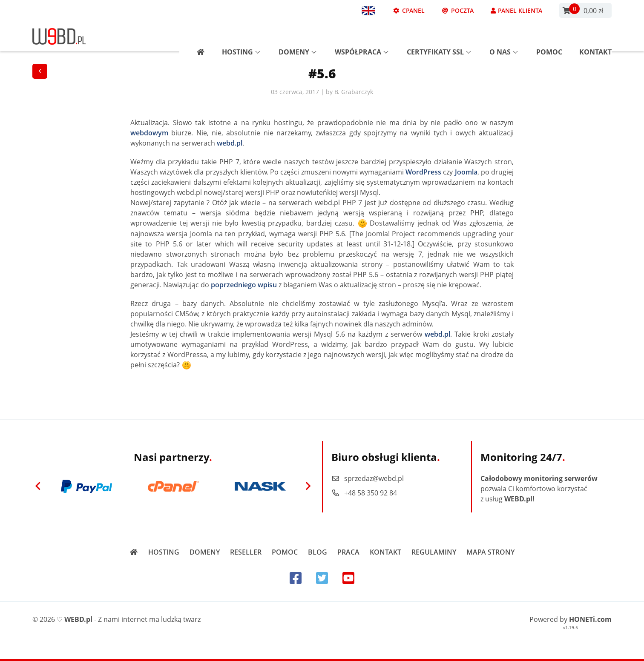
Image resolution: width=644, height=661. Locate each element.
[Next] (308, 486)
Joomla (466, 172)
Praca (348, 552)
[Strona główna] (197, 36)
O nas (504, 36)
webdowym (149, 133)
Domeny (298, 36)
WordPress (423, 172)
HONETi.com (590, 619)
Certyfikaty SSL (439, 36)
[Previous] (38, 486)
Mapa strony (490, 552)
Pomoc (549, 36)
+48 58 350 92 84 (364, 493)
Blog (318, 552)
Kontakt (595, 36)
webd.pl (230, 143)
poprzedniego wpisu (244, 285)
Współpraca (362, 36)
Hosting (241, 36)
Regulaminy (434, 552)
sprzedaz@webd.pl (368, 478)
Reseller (246, 552)
